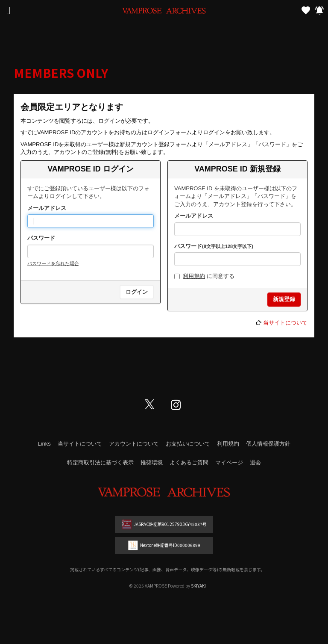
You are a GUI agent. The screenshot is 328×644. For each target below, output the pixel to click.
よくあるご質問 (189, 462)
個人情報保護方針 (268, 444)
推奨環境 (152, 462)
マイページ (229, 462)
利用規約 (194, 276)
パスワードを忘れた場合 (53, 263)
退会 (255, 462)
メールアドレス (47, 208)
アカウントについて (134, 444)
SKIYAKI (198, 586)
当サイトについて (285, 323)
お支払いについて (188, 444)
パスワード (41, 238)
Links (44, 444)
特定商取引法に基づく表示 (100, 462)
